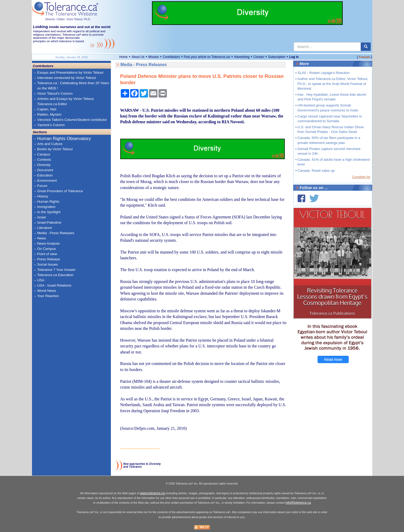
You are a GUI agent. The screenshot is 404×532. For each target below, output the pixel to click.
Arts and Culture (50, 144)
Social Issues (48, 264)
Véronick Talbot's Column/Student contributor (72, 120)
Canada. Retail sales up (316, 171)
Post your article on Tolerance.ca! (207, 57)
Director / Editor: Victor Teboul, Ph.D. (68, 19)
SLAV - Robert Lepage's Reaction (324, 73)
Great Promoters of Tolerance (60, 191)
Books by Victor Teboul (55, 149)
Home (123, 57)
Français (364, 57)
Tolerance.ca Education (55, 275)
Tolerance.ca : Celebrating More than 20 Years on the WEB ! (73, 86)
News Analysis (48, 243)
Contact (259, 57)
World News (47, 291)
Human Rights (48, 201)
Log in (294, 57)
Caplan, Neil (47, 109)
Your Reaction (48, 296)
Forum (42, 186)
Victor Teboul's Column (55, 93)
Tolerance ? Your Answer (56, 270)
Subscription (277, 57)
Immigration (46, 207)
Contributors (171, 57)
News (42, 238)
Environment (47, 181)
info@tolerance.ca (298, 503)
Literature (45, 228)
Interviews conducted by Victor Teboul (66, 78)
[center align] (366, 47)
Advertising (242, 57)
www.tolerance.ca (152, 493)
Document (45, 170)
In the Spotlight (49, 212)
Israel (42, 217)
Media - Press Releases (56, 233)
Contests (44, 160)
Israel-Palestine (49, 222)
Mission (154, 57)
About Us (138, 57)
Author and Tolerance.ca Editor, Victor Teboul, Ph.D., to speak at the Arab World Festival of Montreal (333, 84)
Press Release (49, 259)
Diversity (44, 165)
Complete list (361, 177)
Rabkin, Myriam (49, 114)
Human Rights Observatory (64, 139)
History (43, 196)
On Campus (47, 249)
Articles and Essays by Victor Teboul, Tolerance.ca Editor (66, 101)
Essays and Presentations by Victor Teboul (70, 72)
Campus (44, 154)
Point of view (47, 254)
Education (45, 175)
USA (41, 280)
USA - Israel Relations (54, 285)
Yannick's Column (51, 125)
